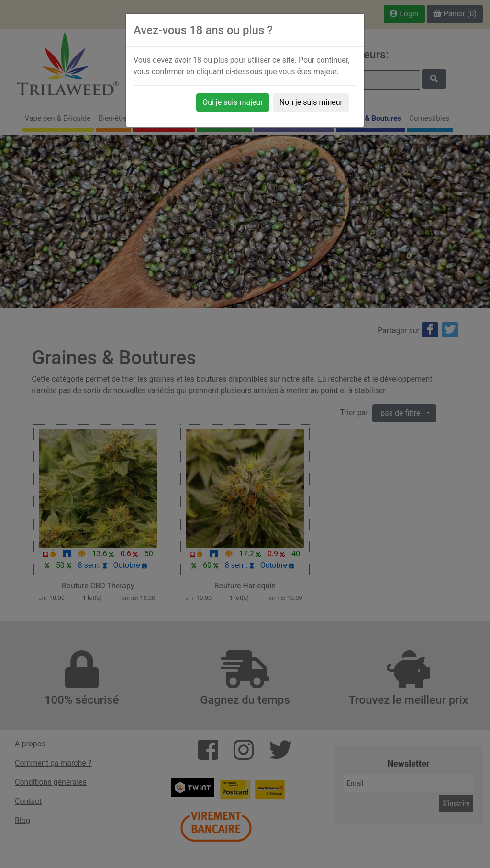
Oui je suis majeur (233, 102)
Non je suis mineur (311, 102)
